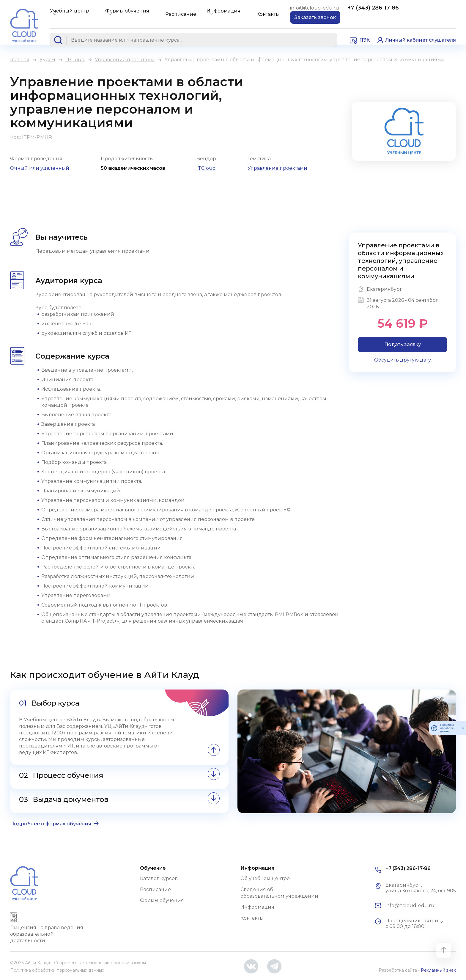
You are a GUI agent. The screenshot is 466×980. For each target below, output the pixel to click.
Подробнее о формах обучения (51, 824)
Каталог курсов (159, 878)
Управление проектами (125, 60)
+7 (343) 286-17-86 (373, 8)
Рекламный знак (438, 970)
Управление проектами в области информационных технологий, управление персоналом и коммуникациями (401, 261)
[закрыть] (463, 728)
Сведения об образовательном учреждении (279, 893)
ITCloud (75, 60)
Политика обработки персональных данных (57, 970)
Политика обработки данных (448, 728)
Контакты (268, 14)
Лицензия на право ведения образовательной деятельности (47, 934)
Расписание (181, 14)
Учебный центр (70, 11)
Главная (20, 60)
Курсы (47, 60)
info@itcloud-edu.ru (315, 8)
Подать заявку (403, 344)
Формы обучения (127, 11)
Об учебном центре (265, 878)
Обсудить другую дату (403, 360)
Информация (223, 11)
